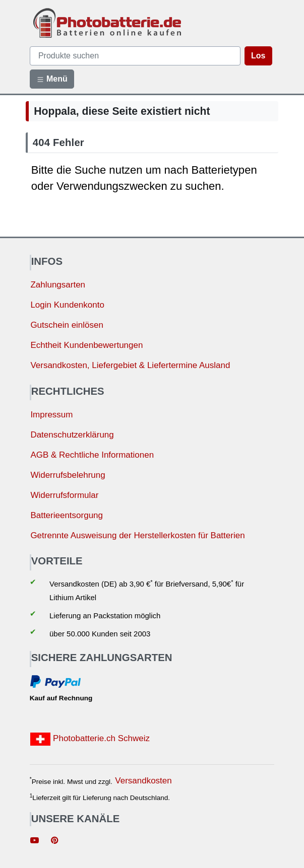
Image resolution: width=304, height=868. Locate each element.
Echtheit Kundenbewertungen (86, 345)
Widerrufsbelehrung (68, 475)
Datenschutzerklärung (72, 435)
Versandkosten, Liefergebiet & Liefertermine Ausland (130, 365)
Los (258, 56)
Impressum (51, 415)
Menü (52, 79)
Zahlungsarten (58, 285)
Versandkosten (143, 781)
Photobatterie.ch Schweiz (90, 739)
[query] (135, 56)
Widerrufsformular (64, 495)
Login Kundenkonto (67, 305)
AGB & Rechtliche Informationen (92, 455)
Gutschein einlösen (67, 325)
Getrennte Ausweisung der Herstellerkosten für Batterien (137, 535)
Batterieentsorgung (67, 515)
